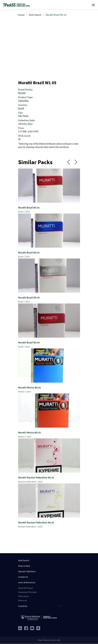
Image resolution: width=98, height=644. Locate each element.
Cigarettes (23, 101)
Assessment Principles (27, 592)
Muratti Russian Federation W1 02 (36, 522)
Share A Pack (24, 566)
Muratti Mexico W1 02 (29, 432)
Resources (22, 600)
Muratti (22, 93)
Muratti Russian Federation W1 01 (36, 477)
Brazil (21, 108)
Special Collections (27, 571)
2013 (30, 124)
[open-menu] (93, 5)
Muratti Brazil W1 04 (29, 342)
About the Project (25, 588)
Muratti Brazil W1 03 (29, 298)
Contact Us (23, 577)
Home (21, 15)
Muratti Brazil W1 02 (29, 253)
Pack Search (35, 15)
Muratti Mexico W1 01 (29, 387)
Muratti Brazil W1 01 (29, 208)
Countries (23, 606)
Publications (24, 596)
